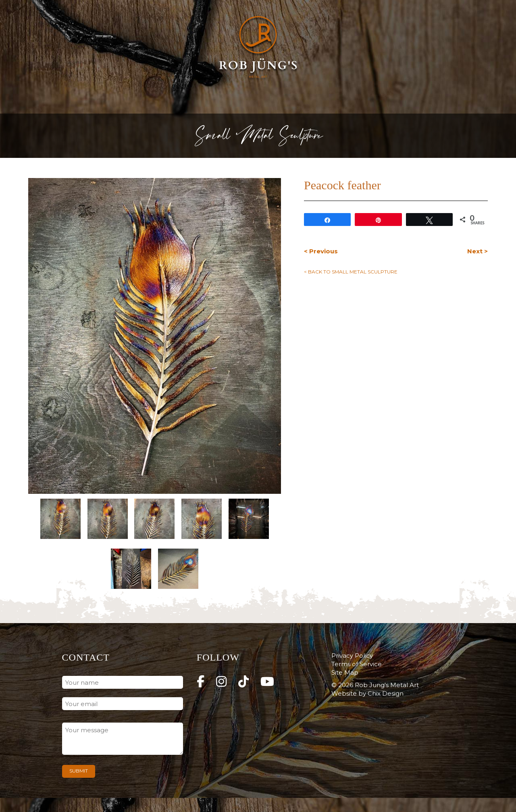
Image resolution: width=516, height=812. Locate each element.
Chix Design (386, 693)
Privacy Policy (352, 656)
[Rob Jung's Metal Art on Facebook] (201, 682)
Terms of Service (357, 664)
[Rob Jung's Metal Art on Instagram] (221, 682)
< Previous (321, 251)
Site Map (345, 672)
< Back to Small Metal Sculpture (351, 272)
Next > (478, 251)
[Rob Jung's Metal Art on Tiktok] (243, 682)
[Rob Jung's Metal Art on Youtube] (267, 682)
